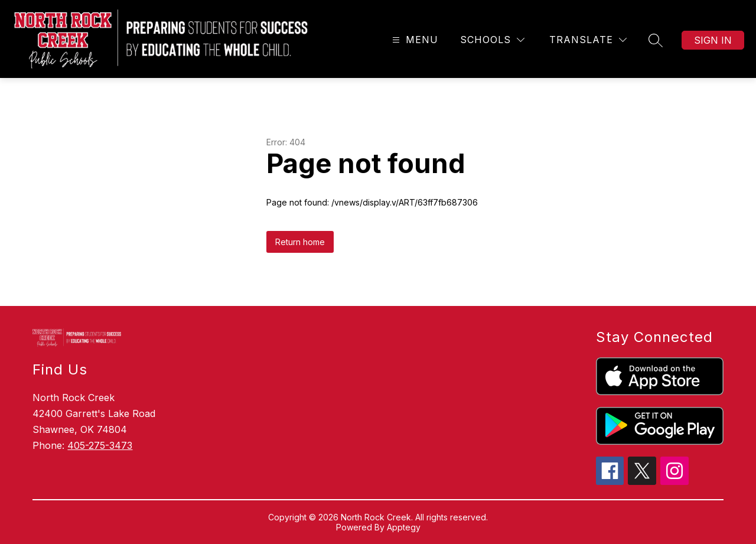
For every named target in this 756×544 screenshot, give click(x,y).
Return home (300, 242)
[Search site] (656, 40)
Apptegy (404, 527)
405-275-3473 (100, 445)
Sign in (713, 40)
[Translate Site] (588, 40)
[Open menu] (414, 40)
